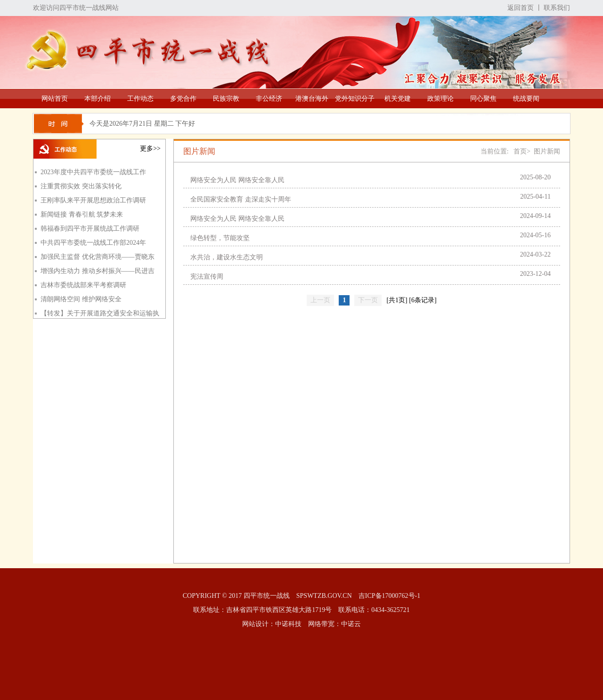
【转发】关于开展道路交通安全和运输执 (100, 313)
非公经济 (269, 99)
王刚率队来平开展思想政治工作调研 (93, 200)
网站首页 (55, 99)
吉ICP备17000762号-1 (389, 596)
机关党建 (398, 99)
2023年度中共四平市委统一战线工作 (93, 172)
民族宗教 (226, 99)
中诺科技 (288, 624)
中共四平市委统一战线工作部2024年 (93, 243)
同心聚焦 (483, 99)
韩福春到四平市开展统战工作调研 (90, 229)
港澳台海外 (312, 99)
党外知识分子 (355, 99)
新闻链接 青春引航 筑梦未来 (82, 214)
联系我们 (557, 8)
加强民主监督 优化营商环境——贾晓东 (98, 257)
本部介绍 (98, 99)
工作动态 (140, 99)
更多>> (150, 149)
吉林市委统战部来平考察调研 (83, 285)
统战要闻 (526, 99)
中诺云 (351, 624)
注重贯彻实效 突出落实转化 (81, 186)
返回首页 (521, 8)
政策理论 (440, 99)
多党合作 (183, 99)
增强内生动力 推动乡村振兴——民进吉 (98, 271)
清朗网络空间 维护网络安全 (81, 299)
